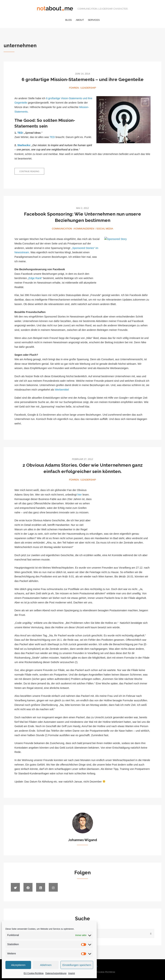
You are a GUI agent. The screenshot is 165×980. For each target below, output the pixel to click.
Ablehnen (46, 965)
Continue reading (32, 172)
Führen (74, 88)
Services (94, 20)
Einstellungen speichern (77, 965)
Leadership (88, 88)
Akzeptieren (18, 965)
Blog (69, 20)
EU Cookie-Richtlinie (34, 973)
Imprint (72, 973)
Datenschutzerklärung (56, 973)
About (80, 20)
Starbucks (24, 145)
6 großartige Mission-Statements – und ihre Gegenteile (83, 79)
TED (20, 133)
